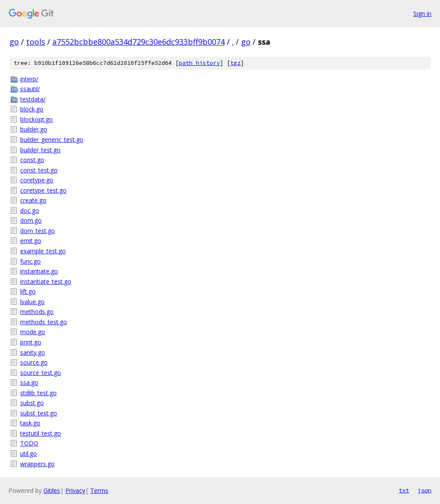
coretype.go (37, 180)
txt (404, 490)
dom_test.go (38, 231)
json (425, 490)
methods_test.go (44, 322)
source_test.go (41, 373)
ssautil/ (30, 89)
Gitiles (52, 490)
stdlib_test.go (38, 393)
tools (36, 42)
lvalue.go (32, 302)
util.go (29, 453)
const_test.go (39, 170)
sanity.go (33, 352)
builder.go (34, 129)
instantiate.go (39, 271)
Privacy (75, 490)
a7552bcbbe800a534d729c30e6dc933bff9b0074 (139, 42)
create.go (33, 200)
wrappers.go (37, 464)
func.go (31, 261)
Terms (99, 490)
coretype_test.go (43, 190)
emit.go (31, 241)
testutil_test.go (41, 433)
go (14, 42)
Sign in (422, 14)
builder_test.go (40, 150)
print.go (31, 342)
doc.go (30, 211)
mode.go (33, 332)
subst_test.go (39, 413)
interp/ (29, 79)
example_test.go (43, 251)
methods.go (37, 312)
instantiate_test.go (46, 281)
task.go (30, 423)
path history (199, 63)
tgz (235, 63)
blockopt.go (37, 119)
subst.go (32, 403)
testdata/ (33, 99)
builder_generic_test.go (52, 140)
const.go (32, 160)
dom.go (31, 220)
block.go (32, 109)
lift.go (28, 291)
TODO (29, 443)
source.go (34, 362)
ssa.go (29, 383)
